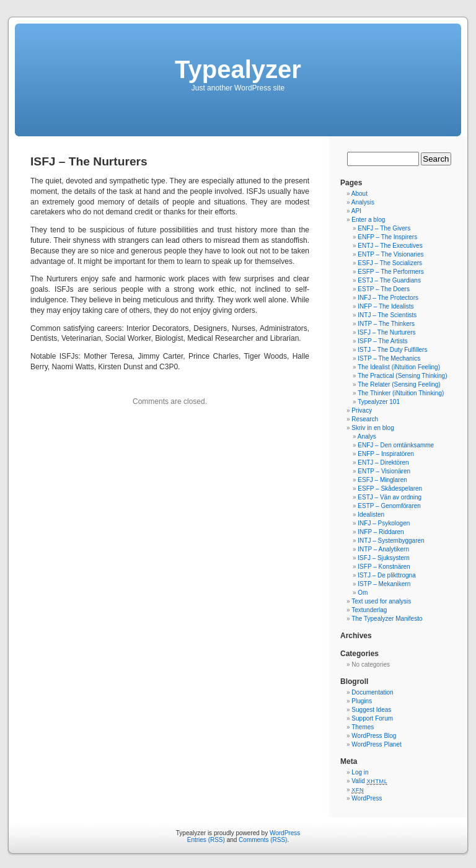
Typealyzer (238, 69)
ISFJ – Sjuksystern (383, 558)
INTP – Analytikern (383, 549)
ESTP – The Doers (384, 289)
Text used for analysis (381, 601)
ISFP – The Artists (382, 341)
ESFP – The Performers (390, 272)
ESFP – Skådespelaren (390, 489)
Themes (363, 727)
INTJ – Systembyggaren (391, 541)
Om (363, 593)
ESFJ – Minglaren (382, 480)
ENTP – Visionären (384, 471)
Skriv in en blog (372, 428)
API (356, 211)
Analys (367, 436)
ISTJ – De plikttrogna (386, 575)
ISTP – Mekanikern (384, 584)
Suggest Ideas (371, 710)
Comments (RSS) (263, 840)
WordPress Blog (374, 736)
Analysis (363, 202)
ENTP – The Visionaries (390, 254)
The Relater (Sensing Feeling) (399, 384)
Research (365, 419)
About (359, 194)
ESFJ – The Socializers (390, 263)
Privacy (362, 410)
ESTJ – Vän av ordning (390, 497)
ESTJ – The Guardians (389, 280)
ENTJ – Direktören (383, 462)
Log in (360, 772)
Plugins (362, 701)
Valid (369, 781)
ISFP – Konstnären (384, 567)
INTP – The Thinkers (386, 324)
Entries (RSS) (206, 840)
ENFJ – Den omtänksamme (396, 445)
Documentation (372, 692)
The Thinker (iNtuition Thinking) (401, 393)
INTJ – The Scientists (387, 315)
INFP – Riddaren (381, 532)
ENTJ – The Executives (390, 246)
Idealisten (371, 515)
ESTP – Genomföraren (389, 506)
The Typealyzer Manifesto (387, 619)
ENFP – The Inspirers (387, 237)
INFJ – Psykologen (384, 523)
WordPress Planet (376, 744)
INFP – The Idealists (386, 306)
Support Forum (372, 718)
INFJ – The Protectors (388, 298)
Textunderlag (369, 610)
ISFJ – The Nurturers (386, 332)
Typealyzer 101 (379, 402)
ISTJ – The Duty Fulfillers (392, 350)
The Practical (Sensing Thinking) (402, 376)
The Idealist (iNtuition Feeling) (399, 367)
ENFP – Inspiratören (386, 454)
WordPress (367, 798)
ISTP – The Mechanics (389, 358)
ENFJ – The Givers (384, 228)
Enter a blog (368, 220)
